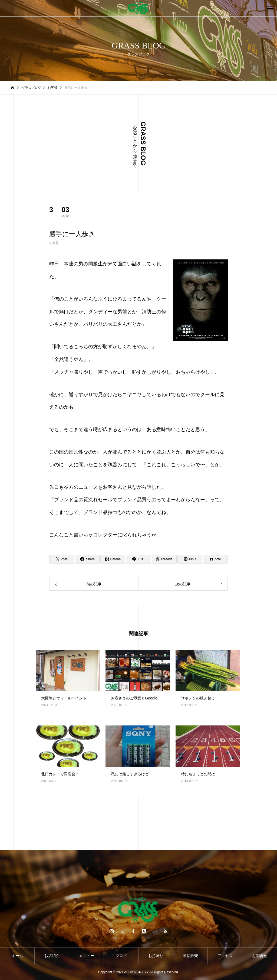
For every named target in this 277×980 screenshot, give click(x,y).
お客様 (54, 243)
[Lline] (138, 559)
